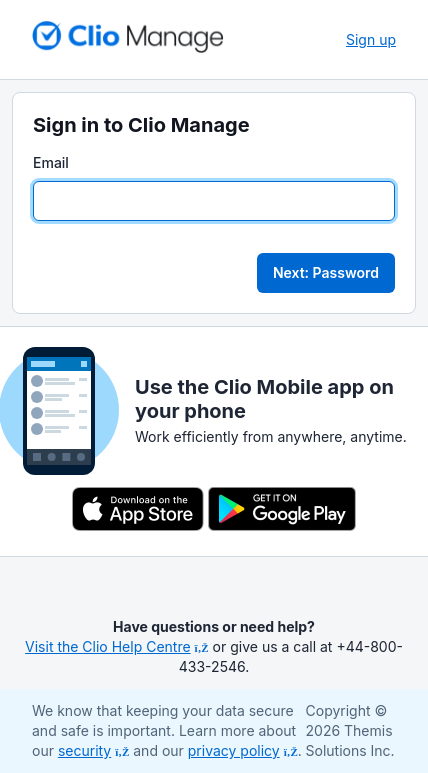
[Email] (214, 201)
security (93, 750)
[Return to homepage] (128, 37)
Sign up (371, 39)
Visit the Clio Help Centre (117, 646)
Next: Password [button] (326, 272)
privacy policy (243, 750)
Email (51, 162)
